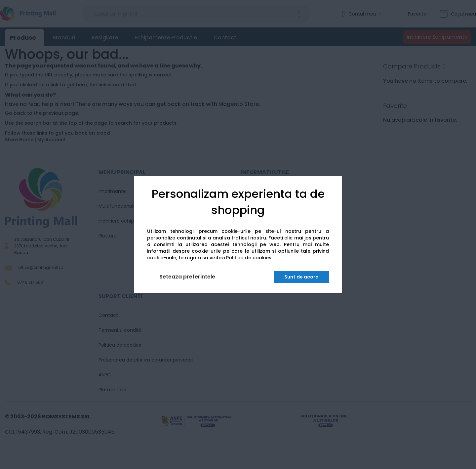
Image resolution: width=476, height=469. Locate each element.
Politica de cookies (249, 258)
